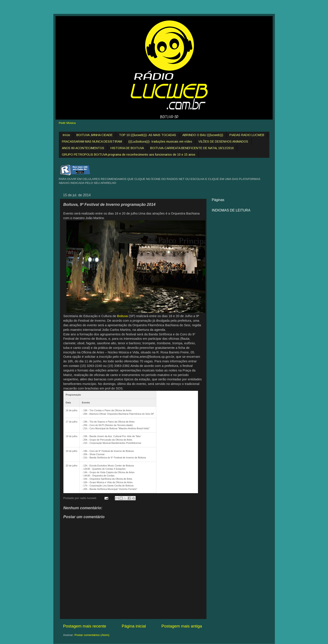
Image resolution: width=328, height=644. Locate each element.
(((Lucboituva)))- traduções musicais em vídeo (160, 141)
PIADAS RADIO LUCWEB (247, 135)
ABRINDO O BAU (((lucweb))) (203, 135)
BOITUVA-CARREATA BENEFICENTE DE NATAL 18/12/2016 (192, 148)
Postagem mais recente (85, 626)
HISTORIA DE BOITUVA (127, 148)
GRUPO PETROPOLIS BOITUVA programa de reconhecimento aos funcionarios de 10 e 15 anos (129, 155)
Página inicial (134, 626)
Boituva (122, 316)
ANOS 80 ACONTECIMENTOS (83, 148)
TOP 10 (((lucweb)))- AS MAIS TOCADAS (148, 135)
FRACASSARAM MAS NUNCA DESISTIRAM (92, 141)
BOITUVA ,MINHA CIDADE (95, 135)
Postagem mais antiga (182, 626)
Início (66, 135)
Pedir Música (67, 123)
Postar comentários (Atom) (92, 635)
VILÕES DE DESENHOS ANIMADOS (223, 141)
